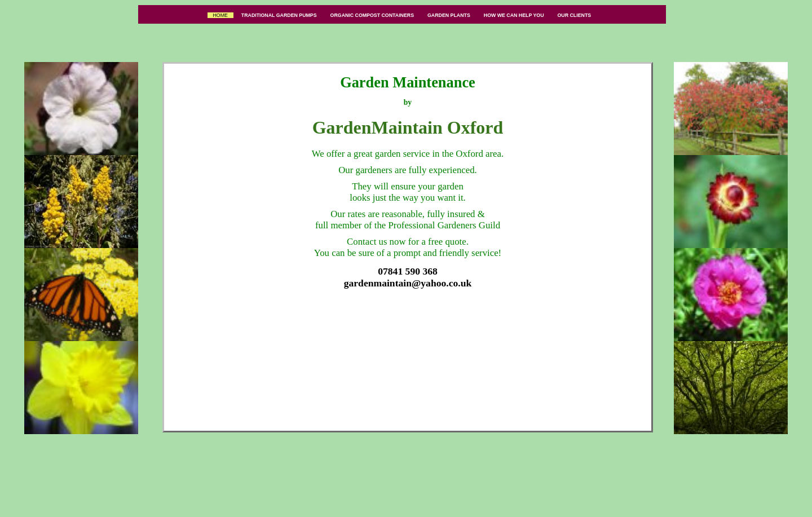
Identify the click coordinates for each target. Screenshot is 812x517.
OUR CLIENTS (574, 15)
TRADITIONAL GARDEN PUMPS (279, 15)
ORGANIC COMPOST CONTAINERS (372, 15)
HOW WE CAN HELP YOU (514, 15)
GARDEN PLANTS (449, 15)
